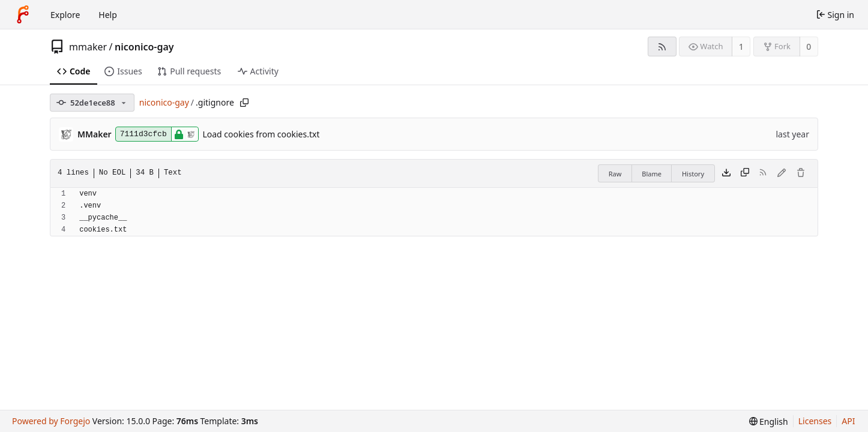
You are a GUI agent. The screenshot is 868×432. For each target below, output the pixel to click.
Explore (65, 15)
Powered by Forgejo (51, 421)
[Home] (23, 14)
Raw (615, 174)
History (693, 174)
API (848, 421)
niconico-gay (144, 47)
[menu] (769, 421)
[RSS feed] (662, 46)
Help (108, 15)
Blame (652, 174)
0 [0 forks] (809, 46)
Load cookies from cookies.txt (261, 134)
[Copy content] (745, 173)
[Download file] (726, 173)
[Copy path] (244, 103)
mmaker (88, 47)
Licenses (815, 421)
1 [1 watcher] (741, 46)
